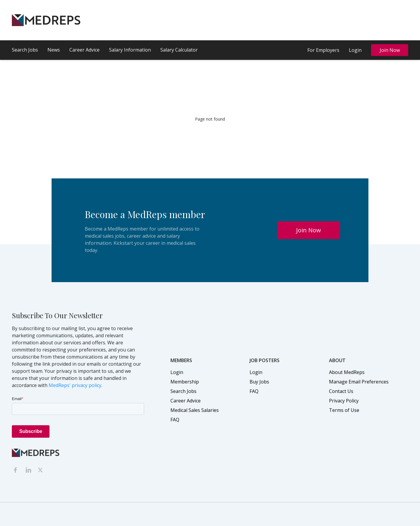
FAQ (175, 420)
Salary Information (130, 50)
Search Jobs (25, 50)
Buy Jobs (259, 382)
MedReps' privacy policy (75, 385)
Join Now (390, 50)
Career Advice (84, 50)
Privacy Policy (344, 401)
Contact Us (341, 391)
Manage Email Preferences (359, 382)
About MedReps (347, 372)
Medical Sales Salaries (195, 410)
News (54, 50)
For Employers (323, 50)
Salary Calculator (179, 50)
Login (355, 50)
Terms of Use (344, 410)
